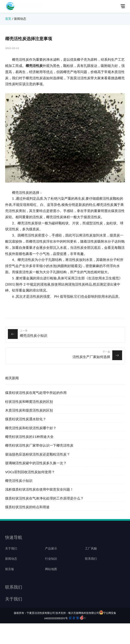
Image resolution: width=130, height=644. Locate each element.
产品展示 (51, 553)
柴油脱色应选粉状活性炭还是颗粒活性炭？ (38, 454)
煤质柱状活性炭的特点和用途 (27, 507)
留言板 (10, 574)
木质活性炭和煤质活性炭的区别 (29, 410)
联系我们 (91, 563)
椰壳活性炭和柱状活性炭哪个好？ (31, 428)
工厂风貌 (91, 553)
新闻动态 (20, 19)
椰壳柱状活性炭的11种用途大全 (29, 437)
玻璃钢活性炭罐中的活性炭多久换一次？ (36, 463)
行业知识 (51, 563)
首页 (8, 19)
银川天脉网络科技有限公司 (84, 613)
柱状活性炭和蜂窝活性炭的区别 (29, 401)
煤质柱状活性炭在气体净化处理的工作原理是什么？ (44, 498)
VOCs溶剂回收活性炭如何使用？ (30, 472)
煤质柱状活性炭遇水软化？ (26, 419)
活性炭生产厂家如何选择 (91, 357)
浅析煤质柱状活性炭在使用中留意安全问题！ (39, 489)
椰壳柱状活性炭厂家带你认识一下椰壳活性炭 (39, 445)
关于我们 (11, 553)
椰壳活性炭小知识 (34, 335)
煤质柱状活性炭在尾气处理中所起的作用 (36, 393)
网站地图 (51, 574)
